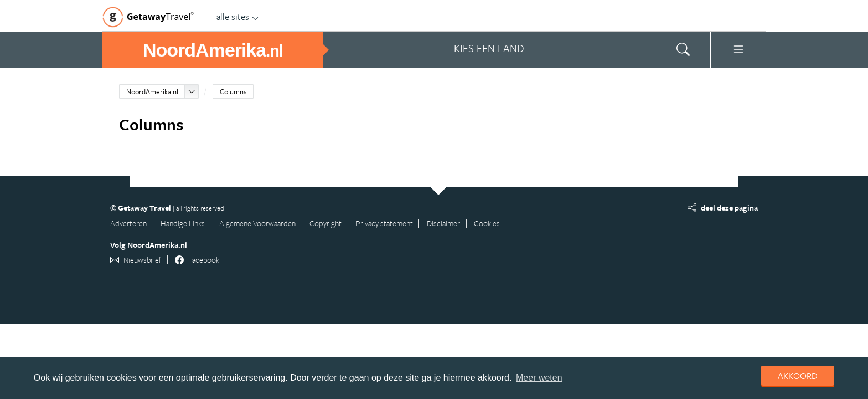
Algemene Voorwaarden (257, 223)
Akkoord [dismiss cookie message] (798, 376)
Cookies (487, 223)
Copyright (325, 223)
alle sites (238, 17)
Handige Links (183, 223)
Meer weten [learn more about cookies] (539, 378)
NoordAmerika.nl (152, 91)
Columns (233, 91)
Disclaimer (443, 223)
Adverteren (128, 223)
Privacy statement (384, 223)
